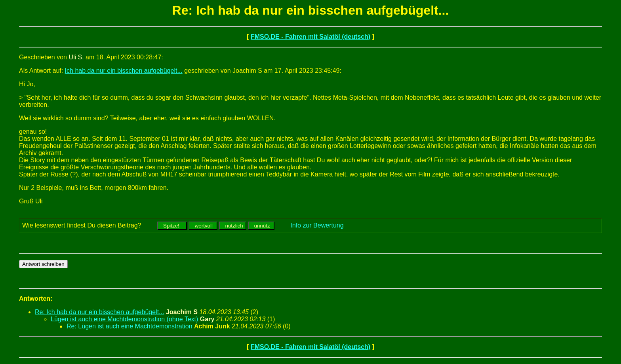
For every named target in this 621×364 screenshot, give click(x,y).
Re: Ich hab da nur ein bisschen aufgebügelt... (99, 312)
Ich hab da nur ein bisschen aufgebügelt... (124, 71)
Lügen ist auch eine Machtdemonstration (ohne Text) (124, 319)
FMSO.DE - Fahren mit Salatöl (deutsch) (310, 37)
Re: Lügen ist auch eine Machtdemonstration (130, 326)
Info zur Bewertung (317, 225)
